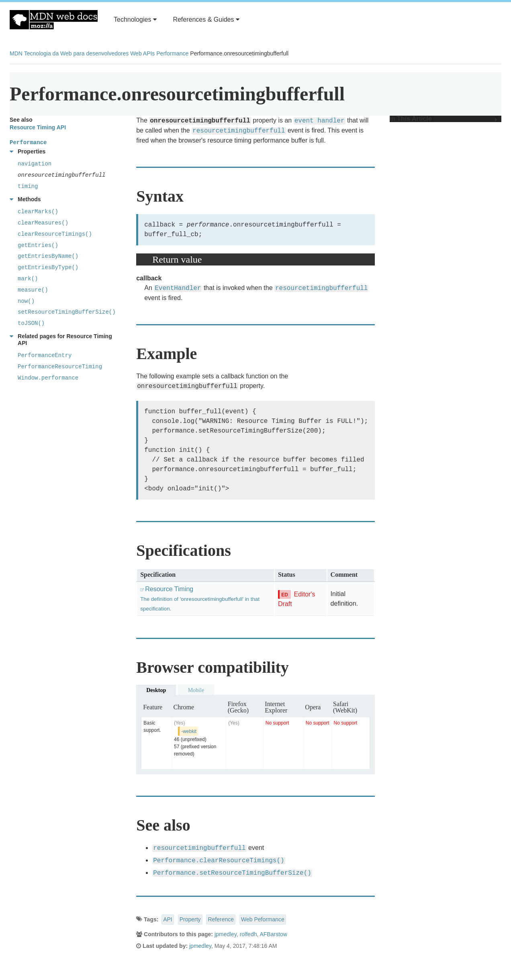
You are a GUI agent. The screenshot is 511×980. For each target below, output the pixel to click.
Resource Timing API (38, 127)
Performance (172, 53)
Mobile (196, 690)
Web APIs (142, 53)
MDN (16, 53)
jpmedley (226, 934)
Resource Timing (200, 599)
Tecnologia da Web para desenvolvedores (76, 53)
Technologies (135, 19)
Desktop (156, 690)
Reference (221, 919)
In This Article (444, 119)
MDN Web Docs (54, 20)
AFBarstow (273, 934)
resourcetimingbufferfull (239, 131)
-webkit (189, 731)
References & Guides (206, 19)
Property (190, 919)
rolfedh (248, 934)
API (168, 919)
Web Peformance (263, 919)
